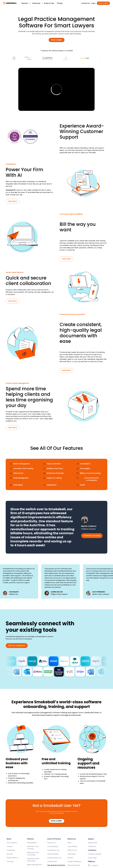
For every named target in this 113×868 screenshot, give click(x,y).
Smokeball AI (11, 190)
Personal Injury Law (54, 858)
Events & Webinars (74, 861)
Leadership (11, 850)
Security (10, 854)
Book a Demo (57, 821)
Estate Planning (53, 854)
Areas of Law (49, 3)
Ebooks (70, 858)
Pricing (60, 3)
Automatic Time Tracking (33, 848)
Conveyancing (53, 846)
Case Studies (72, 846)
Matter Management (34, 865)
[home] (10, 3)
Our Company (12, 843)
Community (72, 854)
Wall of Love (72, 850)
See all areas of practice (56, 865)
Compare (10, 861)
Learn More (13, 201)
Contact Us (92, 846)
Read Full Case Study (92, 536)
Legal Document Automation (33, 860)
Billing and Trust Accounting (33, 854)
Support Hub (93, 843)
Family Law (51, 843)
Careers (10, 846)
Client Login (92, 858)
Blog (69, 843)
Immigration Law (53, 850)
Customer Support (95, 854)
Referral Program (74, 865)
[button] (25, 3)
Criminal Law (52, 861)
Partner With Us (12, 858)
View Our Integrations (17, 646)
